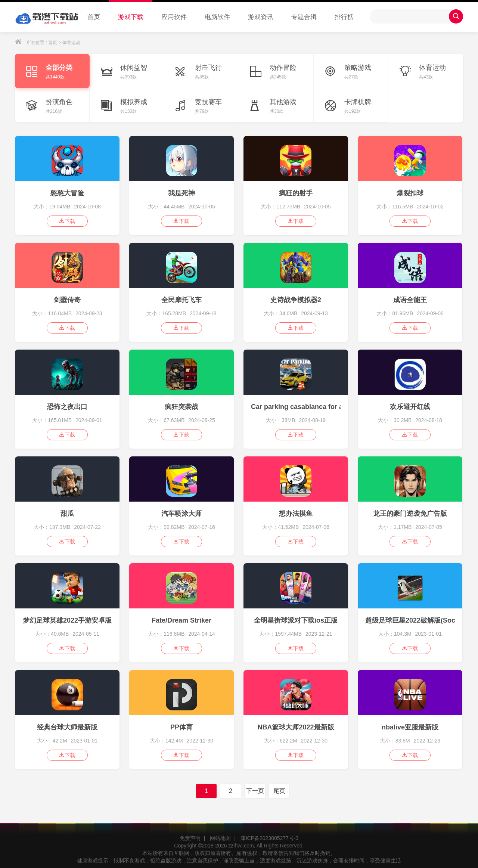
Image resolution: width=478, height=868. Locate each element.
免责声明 (190, 838)
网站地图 (220, 838)
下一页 (255, 791)
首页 (94, 17)
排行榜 (344, 17)
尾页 (279, 791)
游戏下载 (131, 17)
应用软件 (174, 17)
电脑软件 (217, 17)
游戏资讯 (261, 17)
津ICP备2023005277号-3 (270, 838)
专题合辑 (304, 17)
